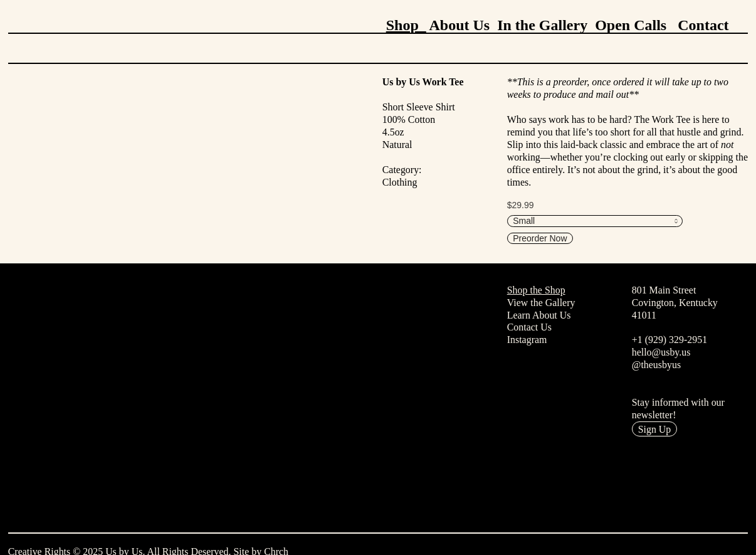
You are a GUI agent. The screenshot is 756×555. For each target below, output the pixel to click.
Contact (703, 25)
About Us (459, 25)
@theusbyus (656, 365)
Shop (406, 25)
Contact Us (529, 327)
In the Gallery (542, 25)
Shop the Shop (536, 290)
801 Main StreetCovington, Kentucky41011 (675, 303)
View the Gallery (541, 303)
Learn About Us (539, 315)
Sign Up (655, 429)
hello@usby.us (661, 352)
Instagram (527, 340)
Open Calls (631, 25)
